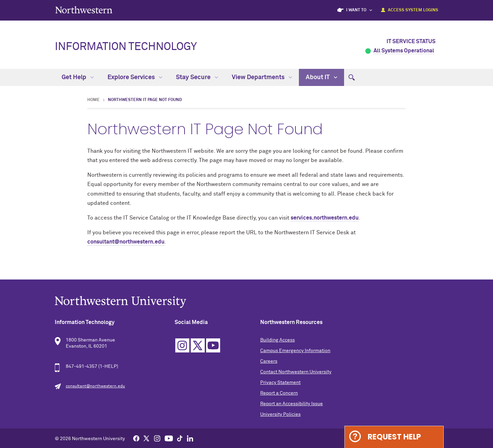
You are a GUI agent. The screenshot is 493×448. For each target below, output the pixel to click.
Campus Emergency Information (295, 351)
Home (93, 100)
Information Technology (126, 47)
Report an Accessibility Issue (292, 404)
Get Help (78, 77)
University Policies (280, 414)
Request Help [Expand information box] (394, 437)
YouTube (213, 345)
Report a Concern (279, 393)
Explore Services (135, 77)
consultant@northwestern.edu (126, 242)
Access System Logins (413, 10)
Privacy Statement (280, 383)
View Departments (262, 77)
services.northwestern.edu (325, 218)
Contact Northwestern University (296, 372)
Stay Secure (197, 77)
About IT (321, 77)
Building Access (277, 340)
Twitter (198, 345)
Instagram (182, 345)
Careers (269, 361)
